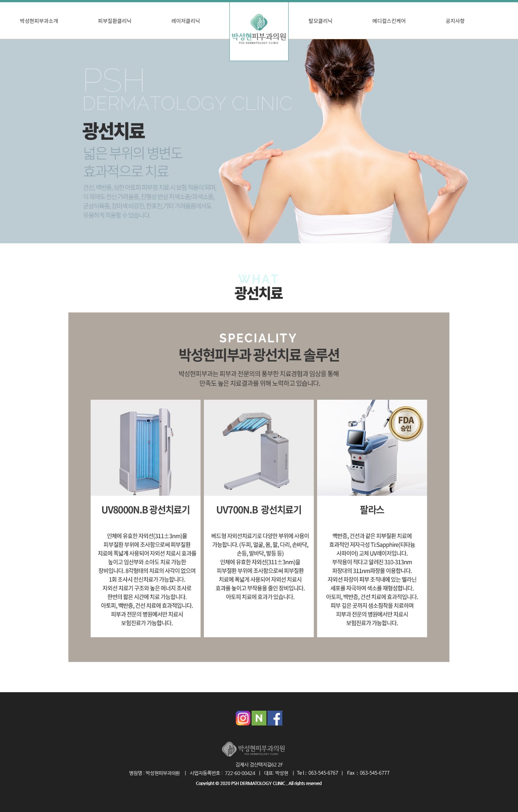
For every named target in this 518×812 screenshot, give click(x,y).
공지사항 (455, 21)
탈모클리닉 (320, 21)
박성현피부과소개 (39, 21)
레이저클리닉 (186, 21)
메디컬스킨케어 (389, 21)
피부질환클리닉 (115, 21)
